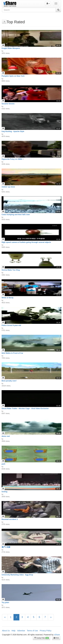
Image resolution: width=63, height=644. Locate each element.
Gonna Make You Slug (11, 270)
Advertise (21, 631)
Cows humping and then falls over (16, 215)
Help (13, 631)
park (3, 464)
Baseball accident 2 (10, 519)
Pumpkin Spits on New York (13, 76)
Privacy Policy (46, 631)
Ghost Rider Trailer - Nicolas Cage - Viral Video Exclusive (25, 408)
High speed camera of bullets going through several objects (26, 242)
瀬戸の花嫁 (6, 547)
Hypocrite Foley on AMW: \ (13, 159)
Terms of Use (32, 631)
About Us (6, 631)
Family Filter (42, 638)
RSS (56, 638)
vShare (57, 635)
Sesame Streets (8, 104)
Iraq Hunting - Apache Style (13, 131)
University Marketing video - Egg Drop (17, 575)
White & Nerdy (8, 298)
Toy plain (5, 602)
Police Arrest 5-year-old (11, 325)
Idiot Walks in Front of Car (12, 353)
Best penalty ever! (9, 381)
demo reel (6, 436)
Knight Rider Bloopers (11, 48)
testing (4, 492)
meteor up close (8, 187)
